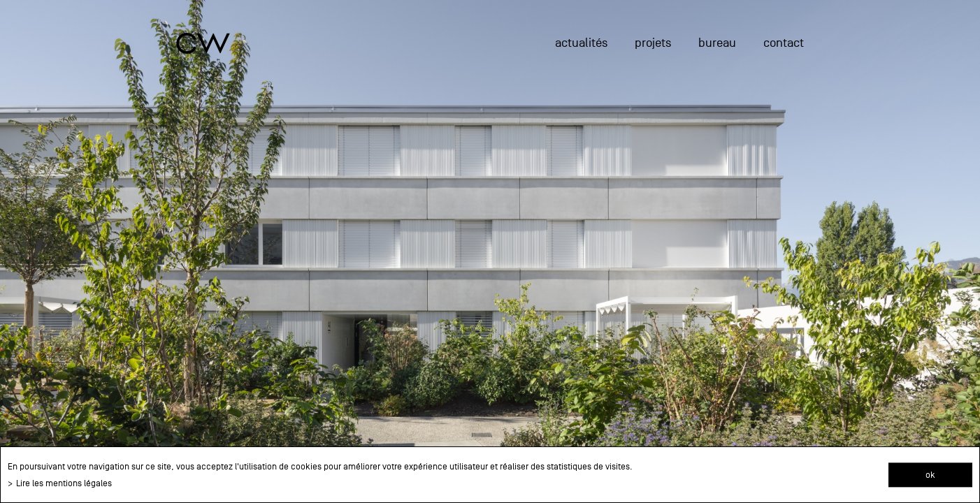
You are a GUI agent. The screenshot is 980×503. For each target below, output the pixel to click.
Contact (784, 43)
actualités (581, 43)
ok (930, 475)
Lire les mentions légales (64, 483)
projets (653, 43)
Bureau (717, 43)
